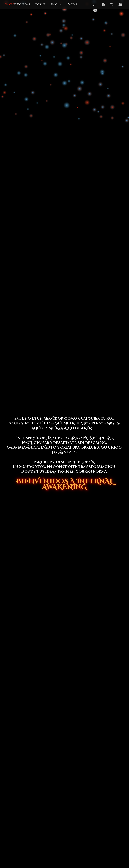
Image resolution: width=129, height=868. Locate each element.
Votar (73, 5)
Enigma (56, 5)
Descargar (22, 5)
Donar (41, 5)
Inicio (10, 5)
